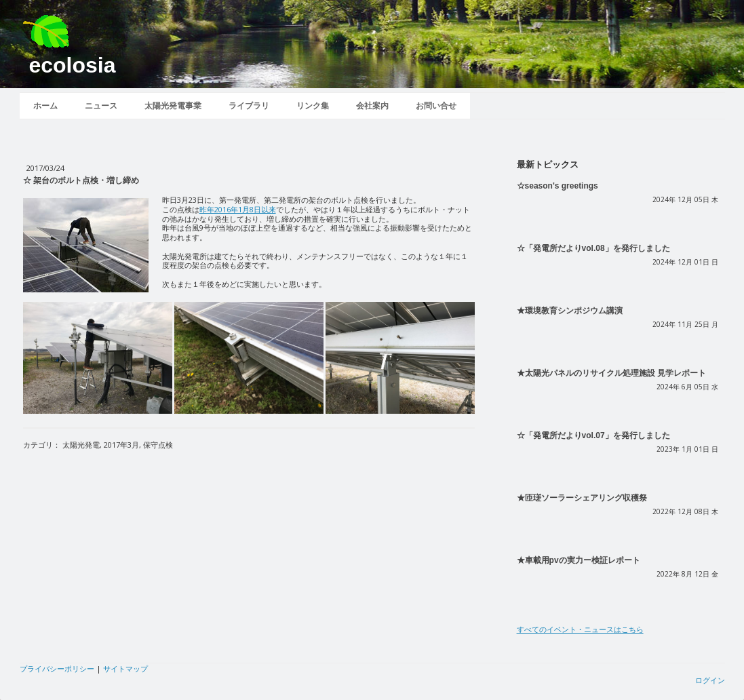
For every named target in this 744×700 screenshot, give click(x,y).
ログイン (710, 680)
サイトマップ (125, 668)
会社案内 (372, 106)
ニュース (101, 106)
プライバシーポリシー (57, 668)
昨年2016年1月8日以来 (238, 209)
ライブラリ (249, 106)
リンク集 (313, 106)
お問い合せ (436, 106)
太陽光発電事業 (173, 106)
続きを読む (536, 222)
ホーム (45, 106)
